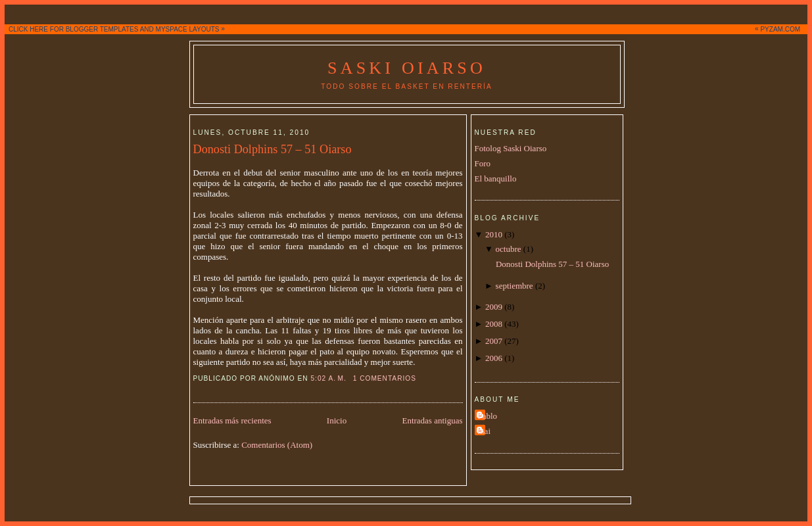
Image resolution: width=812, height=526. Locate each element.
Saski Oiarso (407, 68)
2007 (494, 341)
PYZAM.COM (780, 29)
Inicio (337, 420)
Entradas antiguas (432, 420)
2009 (494, 307)
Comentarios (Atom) (277, 445)
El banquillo (496, 179)
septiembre (514, 286)
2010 (494, 234)
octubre (509, 249)
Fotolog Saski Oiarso (511, 148)
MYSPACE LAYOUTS (188, 29)
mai (485, 431)
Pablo (488, 416)
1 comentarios (385, 378)
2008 (494, 324)
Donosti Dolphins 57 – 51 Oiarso (273, 149)
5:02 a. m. (328, 378)
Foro (483, 163)
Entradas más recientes (232, 420)
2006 (494, 358)
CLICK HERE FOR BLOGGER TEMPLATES (73, 29)
